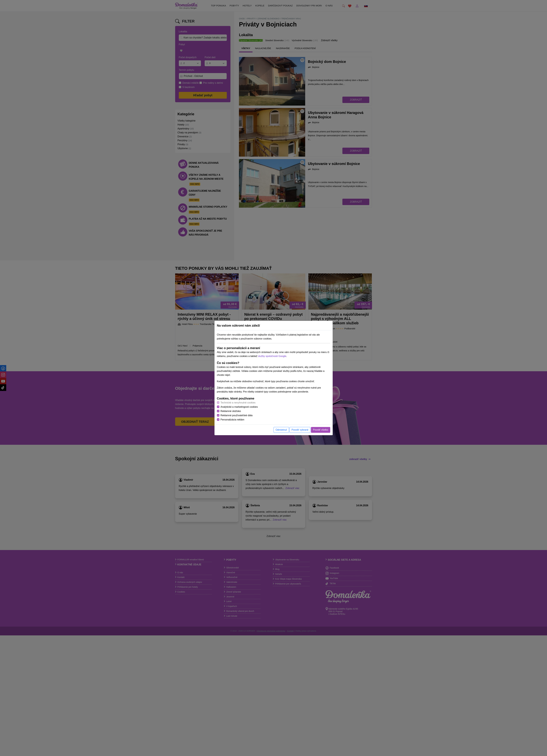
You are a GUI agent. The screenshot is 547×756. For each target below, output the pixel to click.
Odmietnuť (281, 430)
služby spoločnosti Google (272, 356)
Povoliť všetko (321, 430)
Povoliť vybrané (300, 430)
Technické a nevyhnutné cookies (238, 403)
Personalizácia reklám (232, 420)
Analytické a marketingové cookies (239, 407)
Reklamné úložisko (231, 411)
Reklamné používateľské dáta (237, 415)
